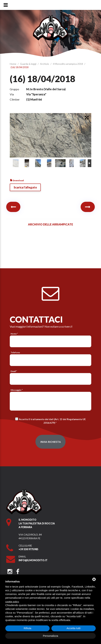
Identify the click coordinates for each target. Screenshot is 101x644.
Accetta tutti (74, 628)
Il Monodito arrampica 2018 (68, 64)
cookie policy (12, 602)
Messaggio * (17, 390)
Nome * (14, 334)
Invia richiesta (51, 442)
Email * (14, 371)
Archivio (45, 64)
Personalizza (50, 636)
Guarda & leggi (28, 64)
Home (13, 64)
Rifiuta (28, 628)
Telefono (15, 352)
